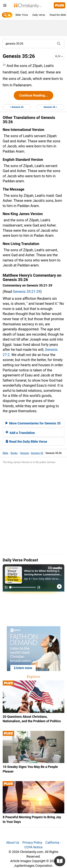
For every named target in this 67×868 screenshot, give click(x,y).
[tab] (33, 423)
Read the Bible (58, 15)
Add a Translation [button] (20, 433)
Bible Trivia (22, 15)
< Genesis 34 (17, 107)
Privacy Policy (32, 842)
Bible (5, 453)
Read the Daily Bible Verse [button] (26, 442)
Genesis (24, 453)
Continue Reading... (33, 95)
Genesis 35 (37, 453)
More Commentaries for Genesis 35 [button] (33, 423)
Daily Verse (39, 15)
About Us (13, 842)
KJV (59, 56)
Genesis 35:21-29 (27, 292)
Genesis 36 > (50, 107)
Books (14, 453)
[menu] (5, 6)
